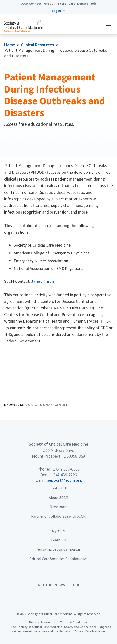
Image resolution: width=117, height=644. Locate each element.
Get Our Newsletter (58, 585)
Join (94, 4)
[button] (59, 11)
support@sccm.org (65, 480)
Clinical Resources (38, 45)
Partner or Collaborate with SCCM (58, 516)
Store (62, 4)
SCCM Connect (31, 4)
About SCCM (59, 497)
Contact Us (58, 488)
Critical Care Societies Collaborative (58, 559)
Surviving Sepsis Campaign (59, 549)
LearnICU (59, 540)
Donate (83, 4)
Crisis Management (51, 405)
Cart (72, 4)
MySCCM (50, 4)
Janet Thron (43, 281)
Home (10, 45)
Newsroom (59, 507)
